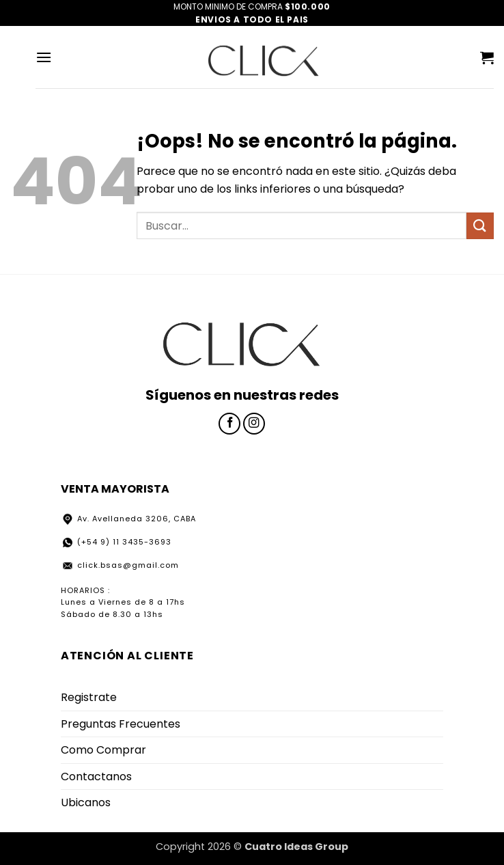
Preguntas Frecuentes (121, 724)
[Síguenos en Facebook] (229, 424)
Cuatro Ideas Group (296, 847)
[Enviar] (480, 226)
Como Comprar (103, 750)
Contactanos (96, 777)
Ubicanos (86, 802)
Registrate (89, 697)
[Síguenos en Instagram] (254, 424)
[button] (44, 57)
